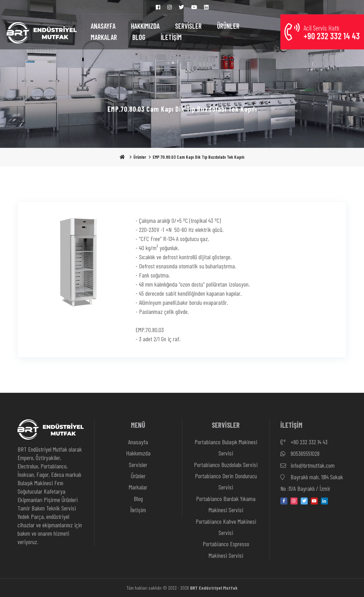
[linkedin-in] (324, 501)
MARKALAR (104, 37)
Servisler (138, 465)
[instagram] (294, 501)
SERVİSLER (188, 26)
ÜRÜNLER (228, 26)
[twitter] (304, 501)
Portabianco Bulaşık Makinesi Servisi (226, 447)
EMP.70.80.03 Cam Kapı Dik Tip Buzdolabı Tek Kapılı (198, 157)
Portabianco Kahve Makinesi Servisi (226, 527)
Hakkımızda (138, 453)
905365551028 (300, 454)
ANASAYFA (103, 26)
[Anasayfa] (42, 32)
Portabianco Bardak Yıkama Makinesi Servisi (226, 504)
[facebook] (284, 501)
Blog (138, 499)
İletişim (138, 510)
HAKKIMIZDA (145, 26)
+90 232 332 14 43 (304, 442)
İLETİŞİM (171, 37)
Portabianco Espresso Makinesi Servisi (226, 549)
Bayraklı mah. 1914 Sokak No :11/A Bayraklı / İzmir (312, 482)
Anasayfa (138, 442)
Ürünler (140, 157)
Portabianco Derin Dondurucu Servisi (226, 481)
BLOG (139, 37)
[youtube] (314, 501)
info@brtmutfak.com (307, 466)
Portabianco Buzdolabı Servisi (226, 465)
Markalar (138, 487)
